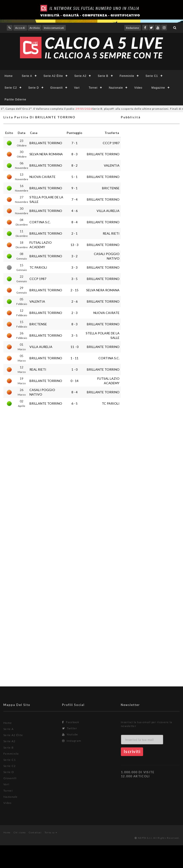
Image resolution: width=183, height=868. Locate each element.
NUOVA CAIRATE (43, 177)
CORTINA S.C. (40, 222)
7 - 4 (74, 199)
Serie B (103, 76)
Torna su (51, 832)
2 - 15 (74, 290)
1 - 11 (74, 358)
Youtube (70, 734)
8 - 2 (74, 165)
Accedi (20, 28)
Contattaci (35, 832)
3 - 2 (74, 256)
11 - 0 (74, 347)
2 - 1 (74, 233)
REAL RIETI (111, 233)
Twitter (70, 728)
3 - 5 (74, 279)
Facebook (71, 722)
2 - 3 (74, 313)
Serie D (34, 88)
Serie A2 (80, 76)
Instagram (72, 741)
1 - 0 (74, 369)
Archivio (35, 28)
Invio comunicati (54, 28)
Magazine (158, 88)
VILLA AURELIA (108, 211)
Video (138, 88)
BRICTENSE (111, 188)
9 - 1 (74, 188)
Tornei (93, 88)
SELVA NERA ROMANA (46, 154)
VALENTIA (112, 165)
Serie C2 (11, 88)
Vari (77, 88)
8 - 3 (74, 154)
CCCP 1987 (111, 143)
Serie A (27, 76)
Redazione (133, 28)
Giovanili (57, 88)
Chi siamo (20, 832)
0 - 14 (74, 381)
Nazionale (116, 88)
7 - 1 (74, 143)
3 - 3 (74, 267)
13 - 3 (74, 245)
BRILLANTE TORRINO (46, 143)
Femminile (127, 76)
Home (9, 76)
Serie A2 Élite (53, 76)
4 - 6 (74, 211)
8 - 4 (74, 222)
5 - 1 (74, 177)
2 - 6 (74, 301)
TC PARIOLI (38, 267)
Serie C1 (152, 76)
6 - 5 (74, 403)
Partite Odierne (15, 100)
